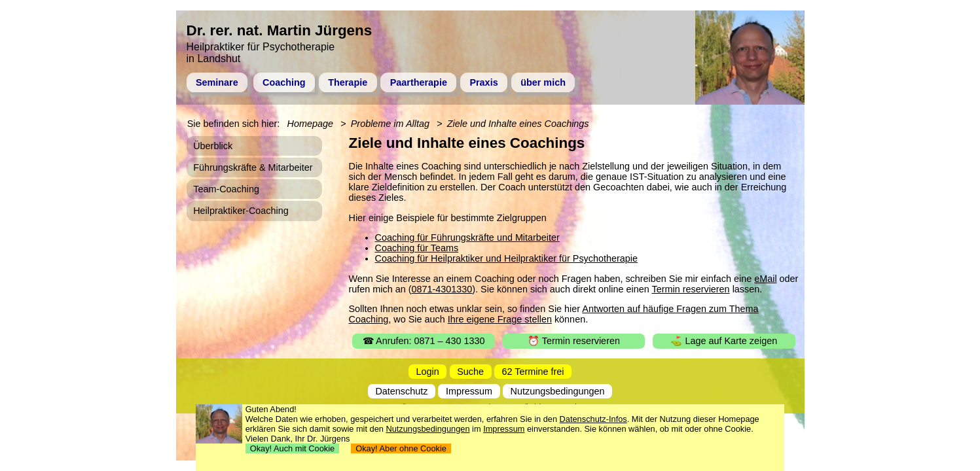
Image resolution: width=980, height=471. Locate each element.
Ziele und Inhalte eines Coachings (518, 124)
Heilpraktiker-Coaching (241, 211)
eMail (765, 279)
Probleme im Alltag (390, 124)
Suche (470, 372)
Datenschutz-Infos (593, 419)
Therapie (348, 82)
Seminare (217, 82)
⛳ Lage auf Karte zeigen (724, 341)
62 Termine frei (533, 372)
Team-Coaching (226, 189)
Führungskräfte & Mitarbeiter (253, 167)
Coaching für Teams (417, 248)
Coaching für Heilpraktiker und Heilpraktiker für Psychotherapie (507, 258)
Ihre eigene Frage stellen (500, 319)
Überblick (213, 146)
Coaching (284, 82)
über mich (543, 82)
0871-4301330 (442, 289)
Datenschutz (401, 391)
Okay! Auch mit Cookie (293, 448)
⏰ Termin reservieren (574, 341)
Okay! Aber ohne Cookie (401, 448)
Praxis (483, 82)
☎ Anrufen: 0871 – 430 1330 (424, 341)
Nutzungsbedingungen (558, 391)
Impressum (469, 391)
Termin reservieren (690, 289)
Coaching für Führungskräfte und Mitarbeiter (467, 237)
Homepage (310, 124)
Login (428, 372)
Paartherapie (419, 82)
